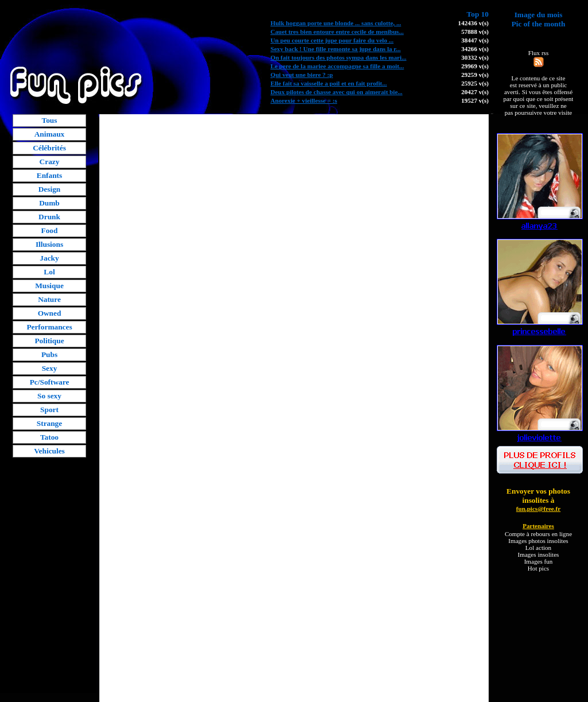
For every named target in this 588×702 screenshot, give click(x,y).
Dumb (49, 203)
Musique (49, 286)
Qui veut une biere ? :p (302, 75)
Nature (49, 299)
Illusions (49, 244)
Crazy (50, 162)
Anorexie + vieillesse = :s (304, 100)
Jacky (49, 258)
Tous (50, 120)
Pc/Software (50, 382)
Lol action (538, 548)
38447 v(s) (475, 40)
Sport (49, 410)
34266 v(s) (475, 49)
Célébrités (49, 148)
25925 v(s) (475, 83)
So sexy (49, 396)
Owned (50, 313)
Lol (49, 272)
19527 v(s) (475, 100)
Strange (49, 423)
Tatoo (49, 437)
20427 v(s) (475, 92)
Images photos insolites (538, 541)
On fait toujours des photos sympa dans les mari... (339, 57)
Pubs (49, 354)
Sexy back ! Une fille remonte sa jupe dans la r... (336, 49)
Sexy (50, 368)
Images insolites (539, 554)
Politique (49, 341)
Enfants (49, 175)
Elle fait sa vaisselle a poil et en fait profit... (329, 83)
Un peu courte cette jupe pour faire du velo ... (332, 40)
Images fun (539, 561)
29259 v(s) (475, 75)
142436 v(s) (473, 23)
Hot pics (538, 568)
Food (50, 230)
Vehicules (49, 451)
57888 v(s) (475, 32)
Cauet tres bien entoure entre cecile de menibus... (337, 32)
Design (50, 189)
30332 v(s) (475, 57)
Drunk (49, 217)
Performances (49, 327)
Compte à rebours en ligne (538, 534)
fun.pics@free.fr (538, 509)
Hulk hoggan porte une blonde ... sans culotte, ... (336, 23)
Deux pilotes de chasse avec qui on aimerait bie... (336, 92)
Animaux (50, 134)
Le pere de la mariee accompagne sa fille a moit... (337, 66)
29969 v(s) (475, 66)
